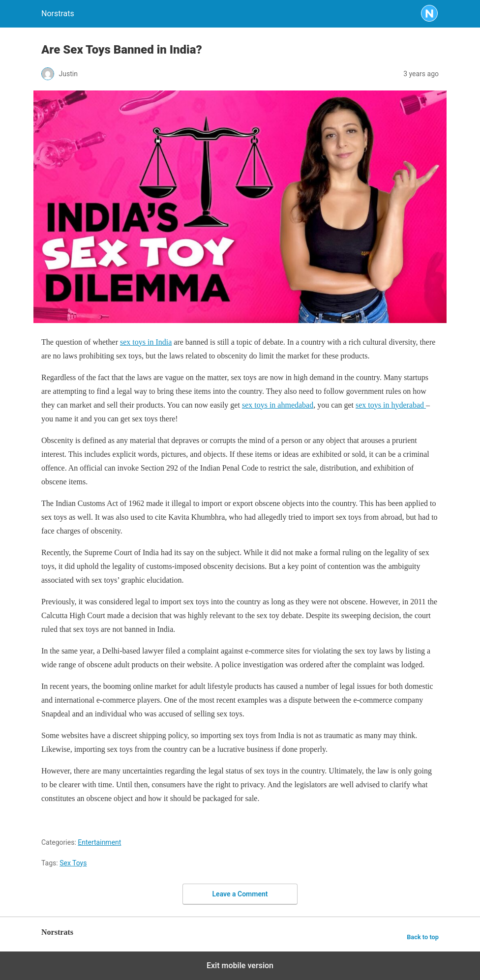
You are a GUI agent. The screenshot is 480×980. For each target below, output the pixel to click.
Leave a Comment (240, 894)
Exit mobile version (240, 965)
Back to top (423, 937)
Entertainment (99, 842)
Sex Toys (73, 863)
